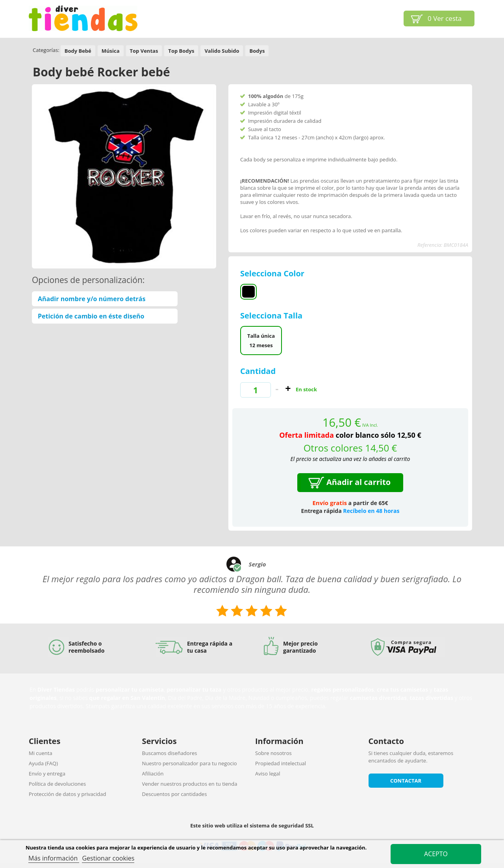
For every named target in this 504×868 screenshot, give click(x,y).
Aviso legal (268, 774)
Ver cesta (445, 18)
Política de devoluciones (57, 784)
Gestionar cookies (108, 858)
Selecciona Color (273, 273)
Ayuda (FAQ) (43, 763)
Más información (54, 858)
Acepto (436, 854)
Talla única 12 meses (261, 341)
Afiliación (153, 774)
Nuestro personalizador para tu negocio (190, 763)
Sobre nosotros (273, 753)
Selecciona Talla (272, 316)
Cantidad (258, 371)
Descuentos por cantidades (175, 794)
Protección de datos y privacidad (67, 794)
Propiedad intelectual (281, 763)
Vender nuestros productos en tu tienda (190, 784)
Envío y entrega (47, 774)
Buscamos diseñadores (170, 753)
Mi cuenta (41, 753)
